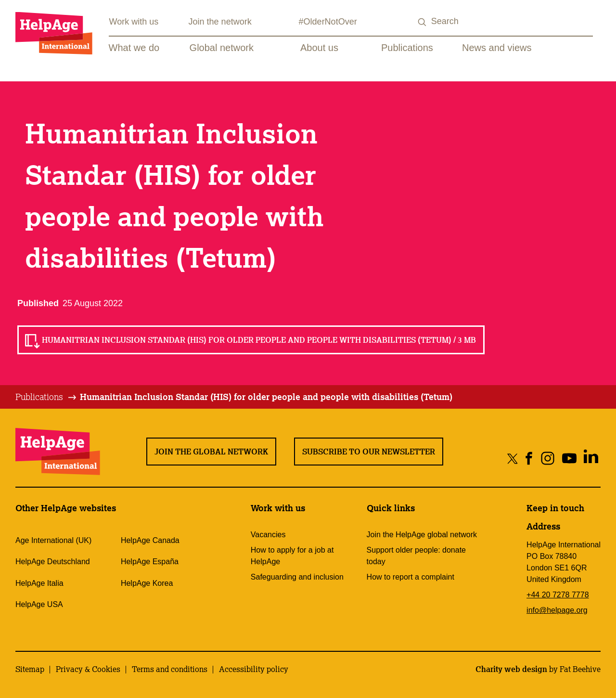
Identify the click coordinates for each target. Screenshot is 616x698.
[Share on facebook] (529, 458)
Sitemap (30, 669)
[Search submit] (423, 22)
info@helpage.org (557, 610)
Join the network (220, 22)
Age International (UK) (53, 540)
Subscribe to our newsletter (369, 452)
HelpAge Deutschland (53, 562)
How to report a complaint (411, 577)
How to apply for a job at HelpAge (292, 556)
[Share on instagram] (547, 458)
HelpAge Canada (150, 540)
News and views (497, 48)
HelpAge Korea (147, 583)
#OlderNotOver (328, 22)
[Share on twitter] (513, 458)
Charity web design (511, 669)
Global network (222, 48)
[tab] (46, 397)
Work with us (134, 22)
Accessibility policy (254, 669)
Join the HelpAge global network (422, 535)
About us (319, 48)
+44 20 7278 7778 (558, 595)
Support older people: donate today (416, 556)
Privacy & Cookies (88, 669)
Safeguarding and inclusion (297, 577)
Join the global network (211, 452)
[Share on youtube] (569, 458)
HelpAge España (150, 562)
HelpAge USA (39, 604)
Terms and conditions (170, 669)
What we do (134, 48)
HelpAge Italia (39, 583)
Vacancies (268, 535)
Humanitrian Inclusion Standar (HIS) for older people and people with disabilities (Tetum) (266, 397)
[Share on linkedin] (591, 458)
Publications (407, 48)
